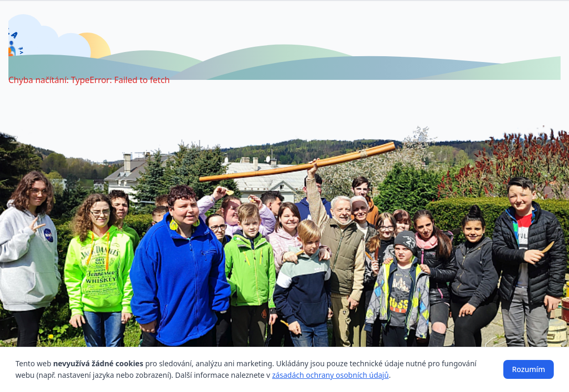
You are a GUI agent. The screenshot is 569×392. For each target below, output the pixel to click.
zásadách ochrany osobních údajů (330, 375)
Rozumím (528, 369)
